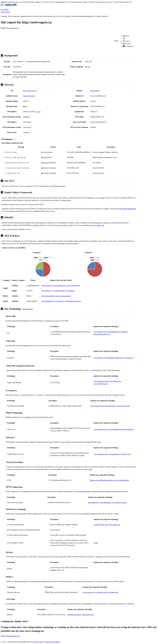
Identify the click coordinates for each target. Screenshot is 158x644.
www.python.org (105, 502)
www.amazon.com (100, 332)
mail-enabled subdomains (127, 209)
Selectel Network (29, 96)
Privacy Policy (39, 642)
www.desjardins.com (115, 429)
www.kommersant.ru (48, 296)
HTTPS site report (59, 186)
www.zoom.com (128, 429)
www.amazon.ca (94, 502)
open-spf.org (66, 200)
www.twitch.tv (98, 358)
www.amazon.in (110, 406)
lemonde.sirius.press (74, 615)
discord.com (94, 480)
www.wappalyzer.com (101, 381)
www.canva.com (88, 592)
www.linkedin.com (113, 332)
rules (103, 198)
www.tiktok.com (113, 592)
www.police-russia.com (73, 301)
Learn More (5, 10)
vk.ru (58, 296)
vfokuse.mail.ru (66, 296)
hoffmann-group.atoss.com (108, 480)
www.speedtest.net (59, 285)
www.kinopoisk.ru (47, 301)
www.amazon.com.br (119, 502)
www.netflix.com (100, 592)
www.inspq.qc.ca (115, 381)
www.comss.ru (59, 301)
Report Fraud (5, 12)
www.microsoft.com (123, 406)
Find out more (6, 636)
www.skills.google (59, 291)
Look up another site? (11, 28)
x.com (96, 543)
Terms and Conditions (52, 642)
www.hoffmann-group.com (113, 358)
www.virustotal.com (73, 285)
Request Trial (15, 636)
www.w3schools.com (101, 384)
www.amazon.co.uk (97, 406)
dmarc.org (101, 225)
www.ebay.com (126, 454)
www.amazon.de (114, 454)
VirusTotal (37, 112)
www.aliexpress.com (101, 454)
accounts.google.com (101, 525)
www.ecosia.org (47, 285)
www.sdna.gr (70, 291)
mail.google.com (114, 525)
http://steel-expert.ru (30, 91)
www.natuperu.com (100, 429)
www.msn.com (128, 358)
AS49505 (26, 117)
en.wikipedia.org (123, 480)
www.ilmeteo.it (46, 291)
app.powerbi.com (88, 615)
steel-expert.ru (95, 91)
